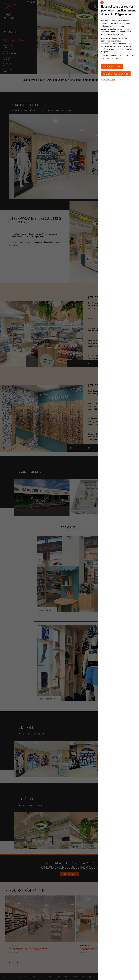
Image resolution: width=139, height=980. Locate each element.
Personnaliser (108, 80)
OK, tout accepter (112, 67)
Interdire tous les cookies (116, 74)
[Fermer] (102, 3)
